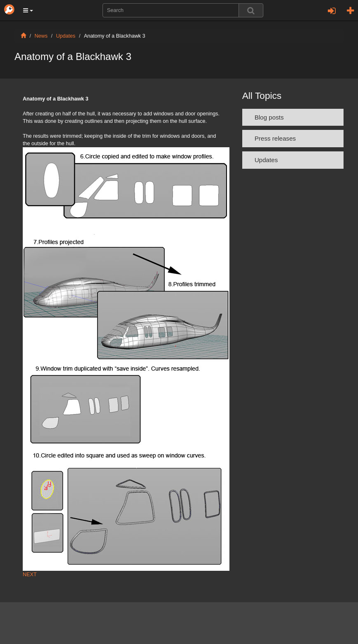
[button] (28, 10)
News (41, 36)
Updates (66, 36)
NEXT (30, 575)
